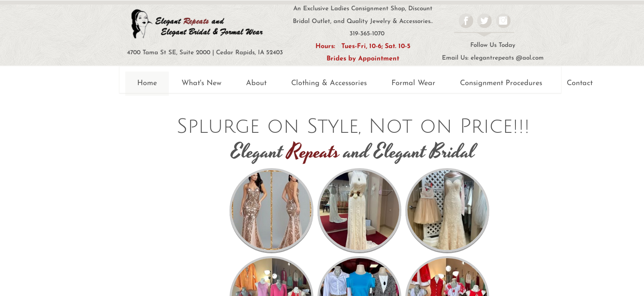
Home (147, 83)
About (256, 83)
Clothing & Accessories (329, 83)
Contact (580, 83)
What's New (201, 83)
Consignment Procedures (501, 83)
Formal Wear (413, 83)
